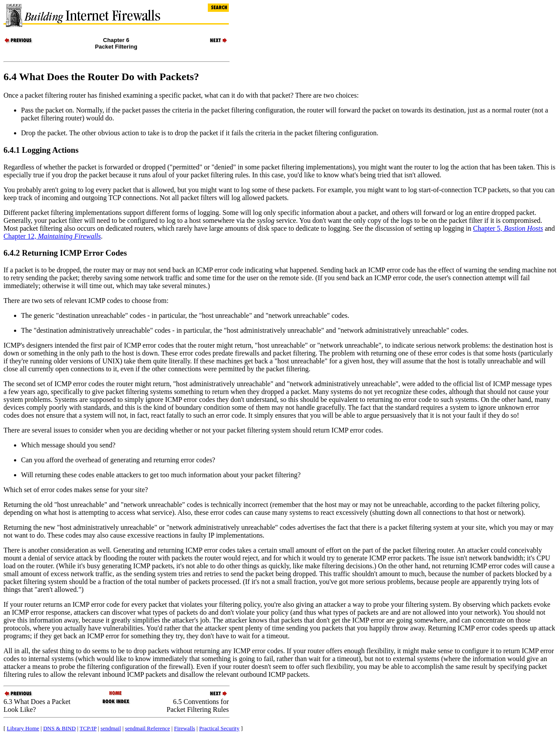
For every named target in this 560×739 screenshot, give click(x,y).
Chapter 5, (508, 228)
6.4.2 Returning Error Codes (65, 253)
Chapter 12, (52, 236)
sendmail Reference (148, 728)
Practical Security (219, 728)
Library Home (23, 728)
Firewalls (185, 728)
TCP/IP (88, 728)
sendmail (111, 728)
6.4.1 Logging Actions (41, 150)
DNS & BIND (59, 728)
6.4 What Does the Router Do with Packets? (101, 77)
